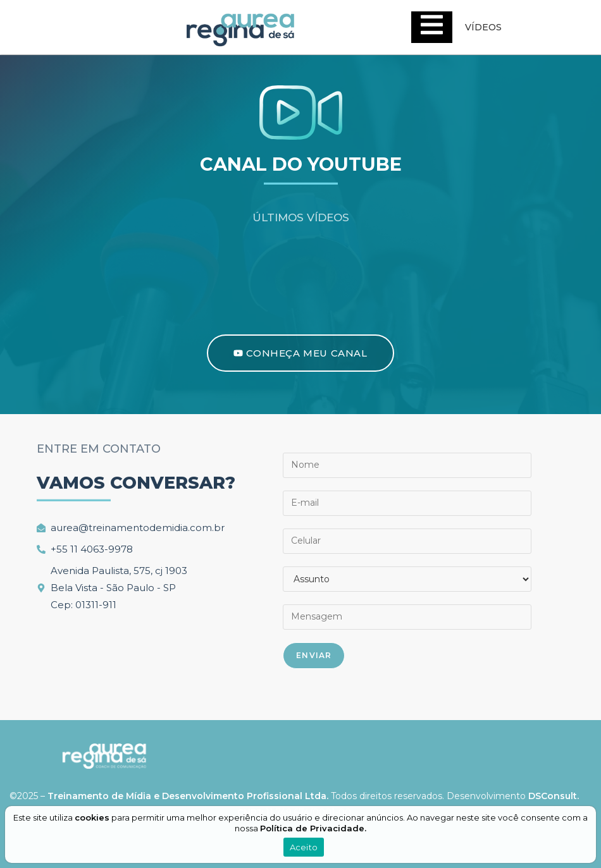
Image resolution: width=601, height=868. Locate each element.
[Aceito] (590, 834)
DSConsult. (554, 796)
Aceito (304, 847)
